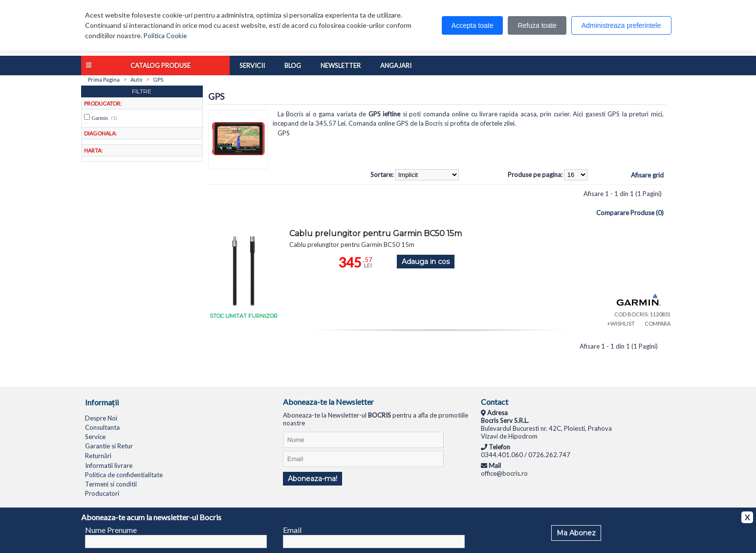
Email (292, 530)
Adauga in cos (426, 262)
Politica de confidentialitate (124, 475)
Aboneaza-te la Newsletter (328, 402)
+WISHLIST (621, 323)
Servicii (252, 66)
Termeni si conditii (111, 484)
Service (95, 437)
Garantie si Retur (109, 446)
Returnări (98, 456)
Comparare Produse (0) (630, 213)
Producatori (102, 493)
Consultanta (102, 427)
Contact (495, 402)
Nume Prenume (111, 530)
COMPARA (658, 323)
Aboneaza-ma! (313, 479)
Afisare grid (647, 175)
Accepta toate (473, 25)
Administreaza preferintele (621, 25)
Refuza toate (537, 25)
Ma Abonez (576, 533)
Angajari (396, 66)
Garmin (100, 118)
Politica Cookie (165, 36)
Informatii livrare (109, 465)
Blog (293, 66)
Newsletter (341, 66)
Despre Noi (101, 418)
